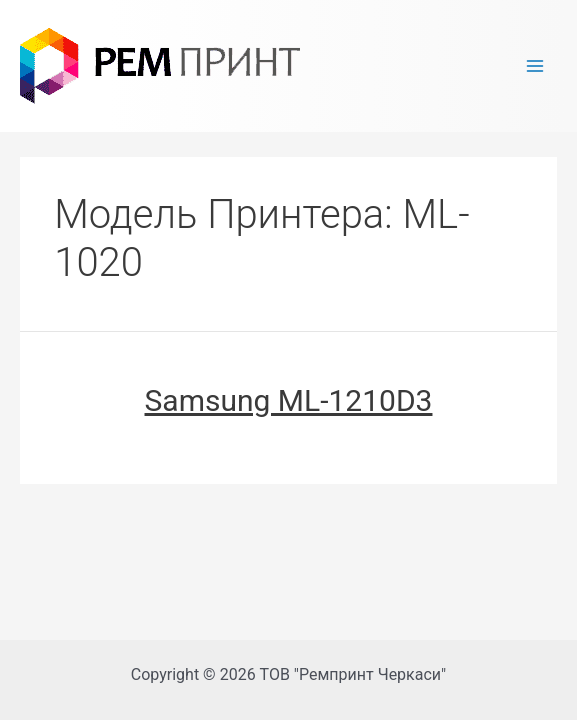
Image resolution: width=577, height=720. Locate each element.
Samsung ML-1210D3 (289, 400)
